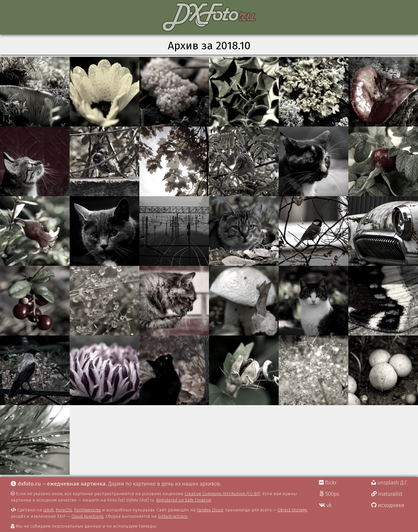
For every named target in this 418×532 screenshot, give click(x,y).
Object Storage (292, 510)
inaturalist (387, 494)
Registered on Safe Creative (184, 500)
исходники (388, 505)
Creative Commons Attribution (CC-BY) (222, 494)
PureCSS (64, 510)
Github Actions (173, 516)
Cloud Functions (88, 516)
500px (329, 494)
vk (325, 505)
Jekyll (48, 510)
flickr (328, 483)
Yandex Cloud (210, 510)
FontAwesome (88, 510)
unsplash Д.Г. (390, 483)
